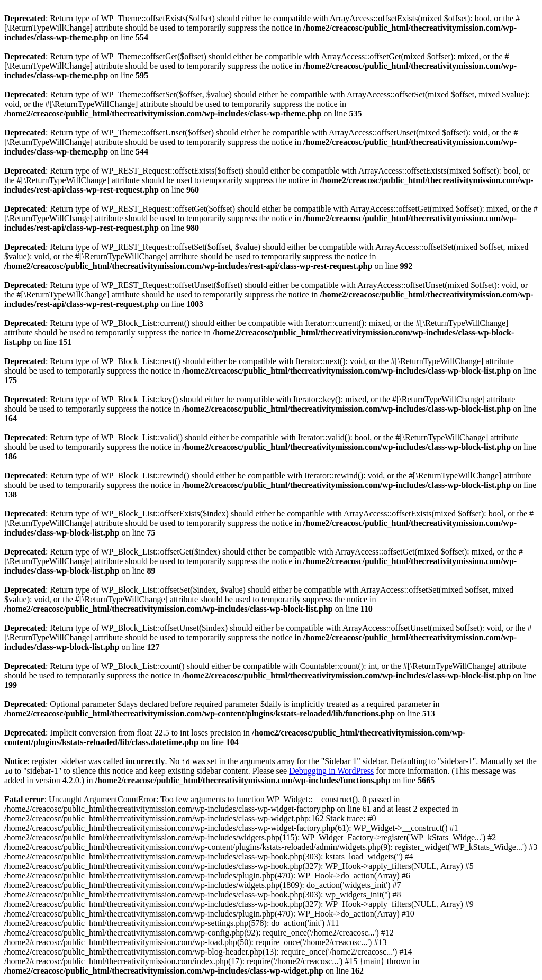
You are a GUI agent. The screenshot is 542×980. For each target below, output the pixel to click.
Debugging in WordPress (331, 771)
